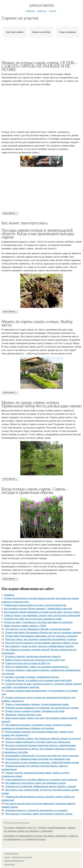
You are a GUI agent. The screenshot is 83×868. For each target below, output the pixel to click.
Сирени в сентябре (41, 32)
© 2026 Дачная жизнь (11, 854)
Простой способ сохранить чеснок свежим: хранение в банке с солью (42, 643)
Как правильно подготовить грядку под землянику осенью (36, 783)
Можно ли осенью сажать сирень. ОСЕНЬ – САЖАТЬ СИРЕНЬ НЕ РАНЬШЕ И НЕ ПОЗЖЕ (39, 66)
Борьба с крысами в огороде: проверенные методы (32, 677)
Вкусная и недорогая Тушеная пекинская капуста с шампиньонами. (41, 745)
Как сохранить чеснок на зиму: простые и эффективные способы (40, 646)
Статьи (53, 11)
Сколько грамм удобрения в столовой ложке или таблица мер (38, 742)
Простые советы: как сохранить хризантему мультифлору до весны (41, 639)
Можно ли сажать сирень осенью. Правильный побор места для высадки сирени (41, 404)
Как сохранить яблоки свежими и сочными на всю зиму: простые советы (42, 612)
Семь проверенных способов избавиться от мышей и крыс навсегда (41, 780)
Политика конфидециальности (14, 861)
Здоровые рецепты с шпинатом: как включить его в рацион (36, 810)
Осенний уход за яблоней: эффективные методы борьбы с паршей (41, 786)
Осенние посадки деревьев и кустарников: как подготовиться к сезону (42, 708)
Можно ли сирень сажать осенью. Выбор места (37, 323)
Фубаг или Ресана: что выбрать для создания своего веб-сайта (39, 680)
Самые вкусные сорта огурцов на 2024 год (28, 663)
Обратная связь (10, 865)
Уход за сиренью (68, 32)
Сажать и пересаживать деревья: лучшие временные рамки (37, 704)
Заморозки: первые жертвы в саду (23, 715)
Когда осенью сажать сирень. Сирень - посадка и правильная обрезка (35, 491)
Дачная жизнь (41, 5)
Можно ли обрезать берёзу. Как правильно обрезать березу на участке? (43, 739)
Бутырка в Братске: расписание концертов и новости (33, 656)
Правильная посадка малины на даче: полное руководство (35, 605)
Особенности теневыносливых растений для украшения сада (38, 759)
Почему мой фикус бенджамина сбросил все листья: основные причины (43, 633)
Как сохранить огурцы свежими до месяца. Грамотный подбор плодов (42, 762)
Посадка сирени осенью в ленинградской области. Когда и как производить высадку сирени (38, 234)
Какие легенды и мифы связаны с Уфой (25, 626)
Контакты (7, 857)
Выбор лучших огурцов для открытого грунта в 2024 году (35, 660)
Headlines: (9, 595)
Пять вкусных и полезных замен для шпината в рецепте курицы (39, 814)
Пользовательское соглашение (22, 857)
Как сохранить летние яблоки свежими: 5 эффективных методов (38, 609)
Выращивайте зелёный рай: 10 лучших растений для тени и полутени (42, 756)
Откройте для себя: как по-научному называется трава (33, 619)
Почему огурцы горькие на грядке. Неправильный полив (35, 711)
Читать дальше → (10, 213)
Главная (30, 11)
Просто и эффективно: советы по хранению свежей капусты (37, 667)
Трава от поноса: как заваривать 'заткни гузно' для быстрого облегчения (42, 615)
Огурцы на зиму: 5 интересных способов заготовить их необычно (38, 622)
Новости (42, 11)
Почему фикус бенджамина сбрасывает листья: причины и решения (41, 636)
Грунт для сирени (15, 32)
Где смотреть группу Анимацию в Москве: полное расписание (38, 629)
